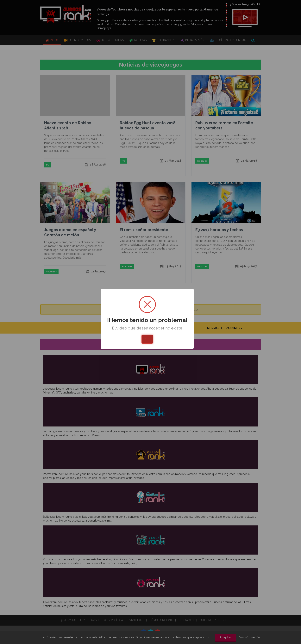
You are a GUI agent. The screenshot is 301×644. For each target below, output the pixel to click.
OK (147, 339)
